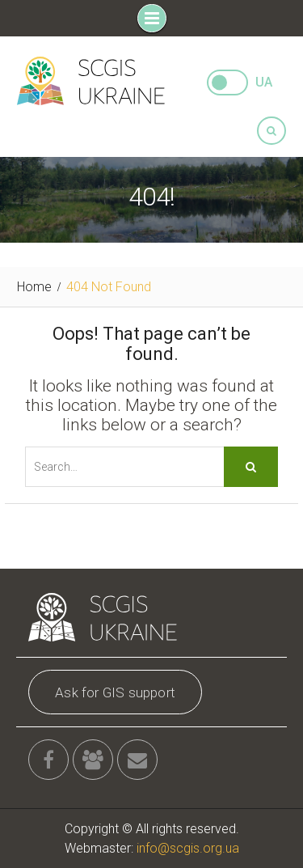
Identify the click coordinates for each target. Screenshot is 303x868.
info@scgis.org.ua (188, 848)
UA (264, 82)
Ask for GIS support (115, 692)
